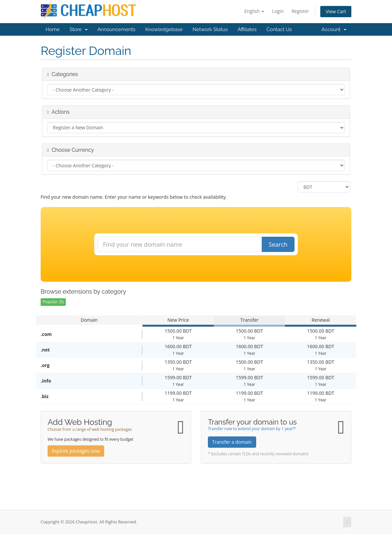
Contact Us (279, 29)
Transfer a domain (232, 442)
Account (334, 29)
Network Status (210, 29)
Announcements (117, 29)
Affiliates (247, 29)
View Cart (336, 11)
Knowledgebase (164, 29)
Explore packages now (76, 451)
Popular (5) (53, 302)
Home (53, 29)
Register (300, 11)
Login (278, 11)
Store (78, 29)
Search (278, 244)
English (254, 11)
